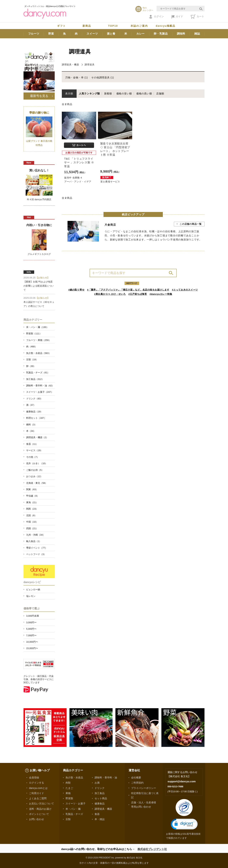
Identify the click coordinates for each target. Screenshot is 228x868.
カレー (140, 34)
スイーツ (92, 34)
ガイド (177, 17)
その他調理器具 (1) (103, 77)
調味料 (181, 34)
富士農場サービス (110, 182)
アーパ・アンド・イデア (78, 182)
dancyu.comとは (38, 788)
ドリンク (100, 788)
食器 (97, 814)
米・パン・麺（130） (37, 327)
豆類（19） (32, 360)
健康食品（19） (34, 412)
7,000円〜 (31, 635)
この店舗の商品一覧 (191, 224)
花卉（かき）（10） (37, 463)
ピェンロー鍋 (33, 590)
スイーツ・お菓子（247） (40, 392)
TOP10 (113, 26)
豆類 (68, 819)
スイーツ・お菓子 (76, 804)
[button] (184, 824)
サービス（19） (34, 450)
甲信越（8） (33, 496)
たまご (69, 788)
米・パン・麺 (73, 809)
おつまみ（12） (34, 476)
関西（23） (32, 509)
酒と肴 (111, 34)
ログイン (156, 17)
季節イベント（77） (37, 548)
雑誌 (197, 34)
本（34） (31, 431)
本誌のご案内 (139, 26)
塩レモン (31, 596)
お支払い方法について (42, 804)
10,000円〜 (32, 642)
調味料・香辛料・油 (106, 778)
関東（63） (32, 489)
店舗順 (160, 94)
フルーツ (34, 34)
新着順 (108, 94)
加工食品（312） (35, 379)
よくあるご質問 (38, 798)
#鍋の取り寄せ (77, 290)
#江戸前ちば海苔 (138, 294)
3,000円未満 (33, 616)
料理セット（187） (36, 418)
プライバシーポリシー (144, 788)
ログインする (37, 783)
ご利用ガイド (37, 793)
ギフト (61, 26)
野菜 (51, 34)
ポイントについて (39, 814)
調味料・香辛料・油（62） (40, 386)
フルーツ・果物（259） (39, 340)
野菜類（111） (34, 334)
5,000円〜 (31, 629)
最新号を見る (39, 96)
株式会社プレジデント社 (152, 849)
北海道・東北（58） (37, 483)
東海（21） (32, 502)
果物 (68, 793)
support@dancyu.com (182, 781)
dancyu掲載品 (165, 26)
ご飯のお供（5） (35, 470)
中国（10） (32, 522)
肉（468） (32, 347)
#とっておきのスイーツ (185, 290)
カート (197, 17)
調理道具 (90, 65)
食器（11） (32, 444)
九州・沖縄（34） (36, 535)
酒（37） (31, 405)
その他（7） (33, 457)
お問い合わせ (37, 819)
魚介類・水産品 (74, 778)
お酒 (97, 783)
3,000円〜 (31, 622)
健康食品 (100, 804)
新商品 (87, 26)
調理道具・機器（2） (37, 437)
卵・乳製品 (161, 34)
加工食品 (100, 793)
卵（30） (31, 366)
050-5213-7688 (175, 787)
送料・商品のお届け (40, 809)
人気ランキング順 (89, 94)
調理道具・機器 (70, 65)
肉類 (68, 783)
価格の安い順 (124, 94)
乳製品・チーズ (74, 814)
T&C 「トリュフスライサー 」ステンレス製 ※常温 (79, 162)
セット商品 (101, 798)
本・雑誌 (100, 819)
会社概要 (136, 778)
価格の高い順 (144, 94)
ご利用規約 (137, 783)
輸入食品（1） (34, 541)
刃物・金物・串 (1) (77, 77)
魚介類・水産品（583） (39, 353)
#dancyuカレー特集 (161, 294)
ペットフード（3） (36, 554)
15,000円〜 (32, 648)
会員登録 (34, 778)
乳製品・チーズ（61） (38, 373)
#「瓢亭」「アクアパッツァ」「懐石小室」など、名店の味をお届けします (128, 290)
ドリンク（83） (34, 399)
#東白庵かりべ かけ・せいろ (110, 294)
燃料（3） (31, 425)
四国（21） (32, 528)
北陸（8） (31, 515)
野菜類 (69, 798)
